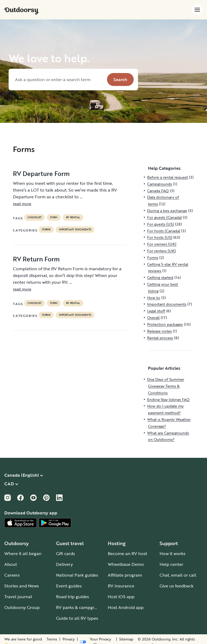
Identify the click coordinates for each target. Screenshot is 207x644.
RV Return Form (36, 259)
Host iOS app (121, 597)
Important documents (75, 230)
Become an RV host (127, 553)
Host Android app (126, 607)
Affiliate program (125, 575)
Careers (12, 575)
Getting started (160, 277)
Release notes (159, 331)
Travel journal (18, 597)
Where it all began (23, 553)
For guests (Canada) (164, 217)
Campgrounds (160, 184)
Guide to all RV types (77, 618)
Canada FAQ (158, 191)
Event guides (69, 586)
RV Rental (73, 217)
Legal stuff (156, 311)
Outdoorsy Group (22, 607)
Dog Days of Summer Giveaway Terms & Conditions (166, 386)
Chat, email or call (178, 575)
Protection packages (165, 324)
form (54, 217)
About (11, 564)
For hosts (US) (160, 237)
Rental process (160, 338)
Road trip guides (73, 597)
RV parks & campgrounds (82, 607)
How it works (172, 553)
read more (22, 204)
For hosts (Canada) (164, 231)
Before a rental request (168, 177)
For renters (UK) (161, 251)
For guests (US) (161, 224)
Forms (46, 230)
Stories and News (22, 586)
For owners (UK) (162, 244)
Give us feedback (177, 586)
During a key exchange (167, 211)
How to (154, 298)
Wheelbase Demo (126, 564)
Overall (153, 318)
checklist (34, 217)
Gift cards (65, 553)
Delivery (64, 564)
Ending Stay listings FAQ (168, 399)
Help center (171, 564)
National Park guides (77, 575)
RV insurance (121, 586)
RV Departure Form (41, 174)
